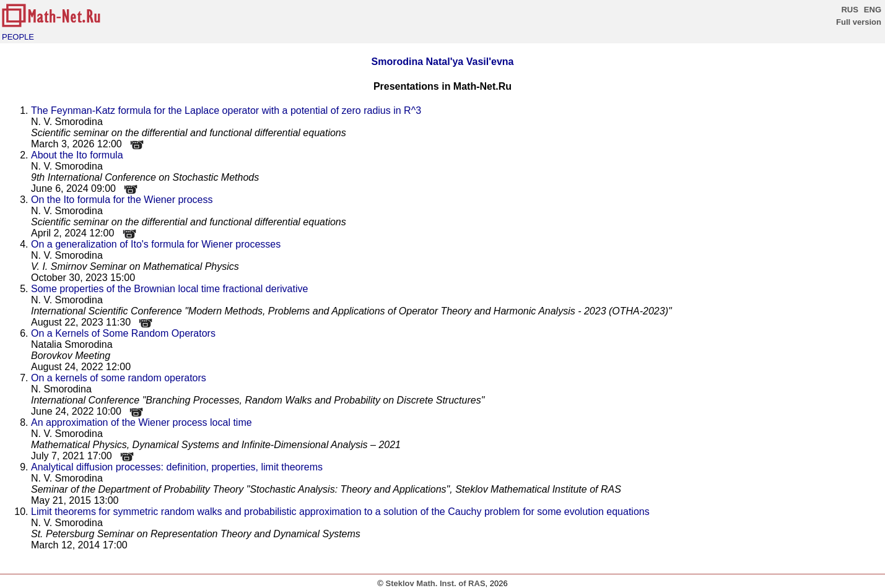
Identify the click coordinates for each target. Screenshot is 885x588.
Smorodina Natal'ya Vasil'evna (443, 62)
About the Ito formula (77, 155)
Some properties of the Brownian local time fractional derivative (169, 289)
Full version (859, 22)
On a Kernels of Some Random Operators (123, 333)
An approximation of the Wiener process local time (142, 422)
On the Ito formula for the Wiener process (122, 200)
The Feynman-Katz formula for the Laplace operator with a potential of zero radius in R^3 (226, 110)
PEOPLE (18, 37)
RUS (849, 10)
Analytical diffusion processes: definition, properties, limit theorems (177, 467)
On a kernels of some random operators (119, 378)
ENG (873, 10)
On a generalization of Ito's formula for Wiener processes (156, 244)
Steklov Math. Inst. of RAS (435, 583)
